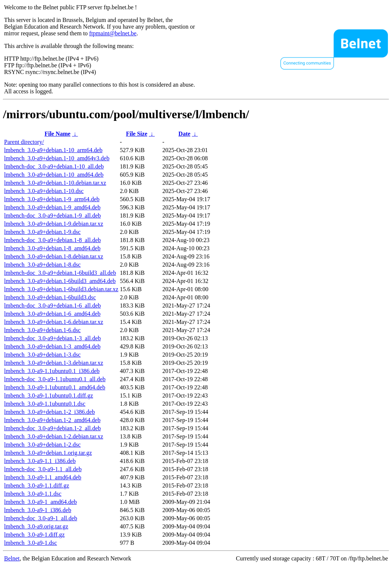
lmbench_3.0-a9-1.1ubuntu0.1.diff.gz (49, 395)
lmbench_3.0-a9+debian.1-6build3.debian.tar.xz (61, 289)
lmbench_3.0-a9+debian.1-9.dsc (42, 232)
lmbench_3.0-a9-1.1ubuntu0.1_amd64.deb (55, 387)
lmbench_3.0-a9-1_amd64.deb (41, 502)
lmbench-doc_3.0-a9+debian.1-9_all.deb (52, 216)
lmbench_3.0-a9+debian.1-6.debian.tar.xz (54, 322)
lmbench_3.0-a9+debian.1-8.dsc (42, 265)
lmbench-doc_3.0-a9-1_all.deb (41, 518)
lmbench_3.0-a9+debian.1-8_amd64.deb (52, 248)
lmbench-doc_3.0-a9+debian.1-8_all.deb (52, 240)
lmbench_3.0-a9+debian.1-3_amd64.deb (52, 346)
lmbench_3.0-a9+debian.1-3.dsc (42, 355)
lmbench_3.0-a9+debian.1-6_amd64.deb (52, 314)
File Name (58, 134)
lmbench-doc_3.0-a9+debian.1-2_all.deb (52, 428)
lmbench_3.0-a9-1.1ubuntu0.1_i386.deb (52, 371)
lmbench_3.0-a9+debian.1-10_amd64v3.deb (57, 158)
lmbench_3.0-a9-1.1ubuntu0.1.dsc (45, 404)
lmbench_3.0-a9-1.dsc (30, 543)
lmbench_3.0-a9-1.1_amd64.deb (43, 477)
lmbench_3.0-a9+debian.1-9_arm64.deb (52, 199)
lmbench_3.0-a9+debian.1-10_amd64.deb (54, 175)
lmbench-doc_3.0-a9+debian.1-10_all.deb (54, 166)
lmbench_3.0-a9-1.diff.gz (34, 535)
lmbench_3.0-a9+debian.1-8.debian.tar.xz (54, 256)
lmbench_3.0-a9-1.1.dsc (33, 494)
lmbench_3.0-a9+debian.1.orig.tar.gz (48, 453)
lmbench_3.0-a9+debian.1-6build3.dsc (50, 297)
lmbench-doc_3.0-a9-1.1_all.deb (43, 469)
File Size (137, 134)
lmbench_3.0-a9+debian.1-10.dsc (44, 191)
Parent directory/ (24, 142)
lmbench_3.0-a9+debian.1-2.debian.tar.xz (54, 436)
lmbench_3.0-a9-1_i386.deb (38, 510)
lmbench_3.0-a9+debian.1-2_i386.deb (49, 412)
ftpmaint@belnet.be (113, 33)
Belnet (12, 558)
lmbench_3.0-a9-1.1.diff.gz (37, 485)
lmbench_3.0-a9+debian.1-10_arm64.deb (53, 150)
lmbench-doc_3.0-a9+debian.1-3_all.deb (52, 338)
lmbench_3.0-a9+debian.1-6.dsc (42, 330)
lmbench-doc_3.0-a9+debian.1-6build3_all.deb (60, 273)
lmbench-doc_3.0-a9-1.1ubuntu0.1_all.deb (55, 379)
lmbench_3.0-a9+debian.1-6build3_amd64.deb (60, 281)
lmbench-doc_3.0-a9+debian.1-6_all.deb (52, 305)
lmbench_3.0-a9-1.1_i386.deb (40, 461)
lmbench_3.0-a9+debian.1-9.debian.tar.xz (54, 224)
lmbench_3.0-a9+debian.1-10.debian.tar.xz (55, 183)
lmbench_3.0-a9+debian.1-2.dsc (42, 445)
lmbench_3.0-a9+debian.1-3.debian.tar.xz (54, 363)
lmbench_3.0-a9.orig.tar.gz (36, 526)
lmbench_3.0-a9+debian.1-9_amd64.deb (52, 207)
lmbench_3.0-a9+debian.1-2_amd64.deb (52, 420)
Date (184, 134)
